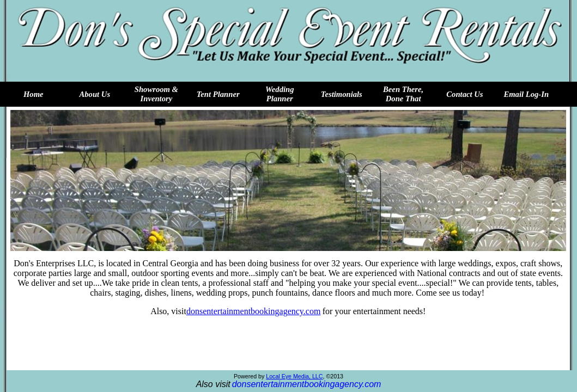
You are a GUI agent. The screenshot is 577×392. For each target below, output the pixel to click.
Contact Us (464, 94)
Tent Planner (218, 94)
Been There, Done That (403, 94)
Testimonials (342, 94)
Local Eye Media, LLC (294, 376)
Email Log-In (526, 94)
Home (34, 94)
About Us (95, 94)
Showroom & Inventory (156, 94)
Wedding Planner (280, 94)
